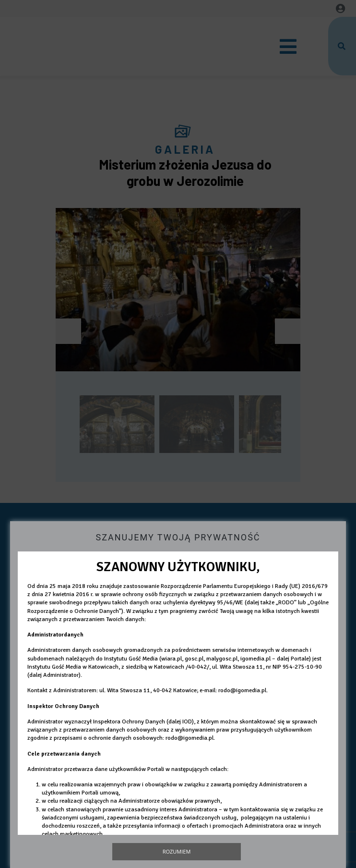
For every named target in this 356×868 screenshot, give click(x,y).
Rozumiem (177, 851)
